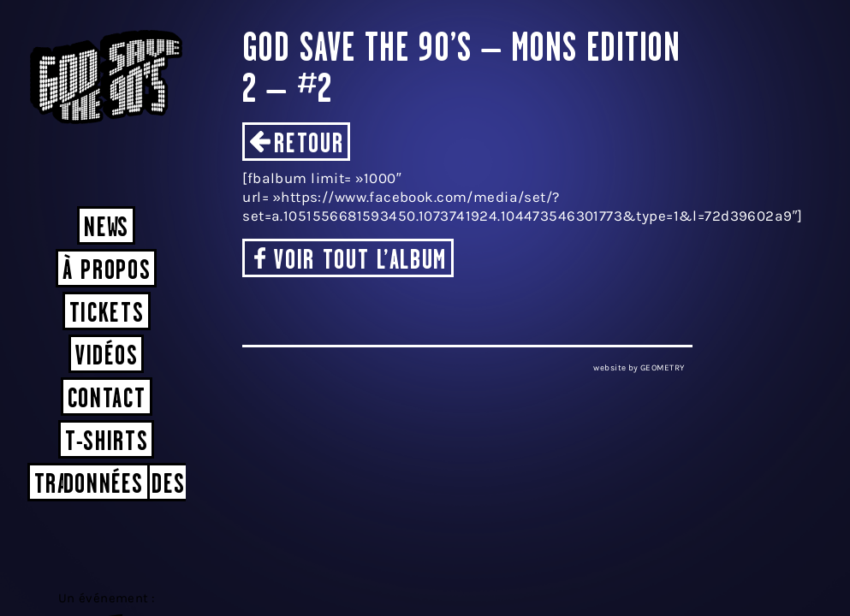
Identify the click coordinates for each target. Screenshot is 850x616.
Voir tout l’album (360, 261)
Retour (309, 145)
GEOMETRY (662, 368)
